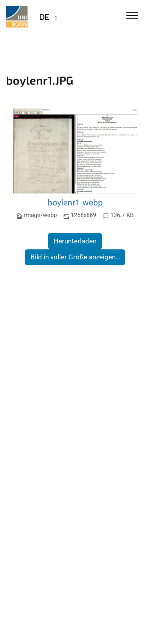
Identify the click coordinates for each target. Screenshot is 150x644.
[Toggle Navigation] (132, 16)
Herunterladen (75, 241)
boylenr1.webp (75, 202)
